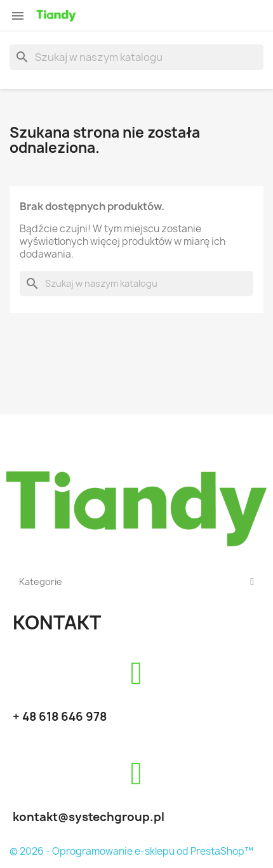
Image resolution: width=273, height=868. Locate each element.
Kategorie (136, 582)
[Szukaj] (136, 57)
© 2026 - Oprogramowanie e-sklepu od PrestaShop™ (131, 851)
